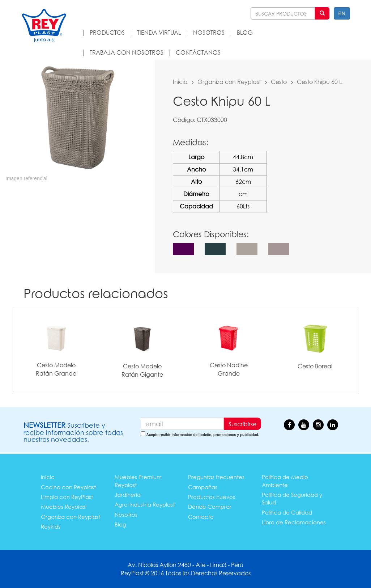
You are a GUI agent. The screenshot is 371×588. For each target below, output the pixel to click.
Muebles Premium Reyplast (138, 481)
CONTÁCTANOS (198, 52)
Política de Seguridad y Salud (292, 498)
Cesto (279, 82)
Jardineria (128, 495)
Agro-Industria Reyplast (145, 504)
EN (342, 13)
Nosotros (126, 515)
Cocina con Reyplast (68, 487)
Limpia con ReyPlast (67, 497)
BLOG (245, 32)
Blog (120, 524)
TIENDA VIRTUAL (159, 32)
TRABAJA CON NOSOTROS (127, 52)
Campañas (203, 487)
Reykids (51, 526)
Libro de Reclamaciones (294, 522)
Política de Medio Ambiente (285, 481)
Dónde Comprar (210, 507)
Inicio (180, 82)
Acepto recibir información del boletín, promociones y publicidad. (202, 435)
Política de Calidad (287, 512)
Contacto (201, 517)
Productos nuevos (212, 497)
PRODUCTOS (107, 32)
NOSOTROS (209, 32)
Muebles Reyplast (64, 507)
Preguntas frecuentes (216, 477)
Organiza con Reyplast (229, 82)
